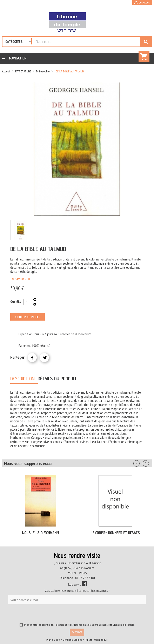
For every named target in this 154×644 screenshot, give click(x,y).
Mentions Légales (72, 640)
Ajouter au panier (28, 317)
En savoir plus (21, 279)
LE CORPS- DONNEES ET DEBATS (115, 533)
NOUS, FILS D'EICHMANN (41, 533)
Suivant (148, 463)
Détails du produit (57, 378)
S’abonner (77, 632)
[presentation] (48, 614)
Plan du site (53, 640)
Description (22, 378)
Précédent (141, 463)
